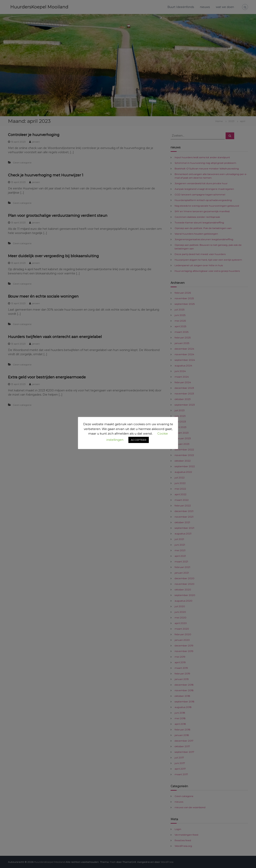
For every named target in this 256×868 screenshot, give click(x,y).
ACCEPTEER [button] (139, 440)
